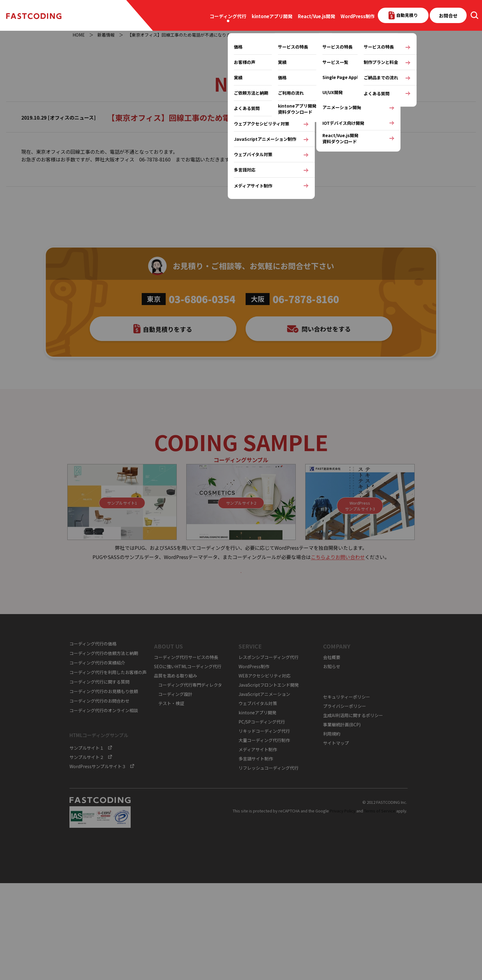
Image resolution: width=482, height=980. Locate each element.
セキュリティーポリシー (347, 793)
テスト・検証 (171, 800)
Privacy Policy (343, 907)
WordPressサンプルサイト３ (98, 863)
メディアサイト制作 (258, 846)
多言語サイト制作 (256, 855)
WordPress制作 (358, 16)
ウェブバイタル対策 (258, 800)
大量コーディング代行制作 (264, 837)
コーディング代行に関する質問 (99, 779)
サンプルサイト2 (241, 582)
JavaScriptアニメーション (264, 791)
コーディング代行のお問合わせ (99, 798)
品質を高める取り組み (176, 772)
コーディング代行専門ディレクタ (190, 781)
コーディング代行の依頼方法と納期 (104, 750)
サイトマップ (336, 839)
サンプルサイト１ (87, 845)
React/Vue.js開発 (316, 16)
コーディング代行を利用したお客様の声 (108, 769)
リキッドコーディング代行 (264, 827)
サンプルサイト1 (122, 582)
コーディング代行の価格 (93, 740)
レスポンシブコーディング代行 (269, 754)
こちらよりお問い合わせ (338, 636)
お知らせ (332, 763)
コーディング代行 (228, 16)
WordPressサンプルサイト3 (360, 585)
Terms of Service (380, 907)
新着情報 (106, 35)
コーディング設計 (175, 791)
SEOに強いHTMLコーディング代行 (188, 763)
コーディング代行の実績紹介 (97, 760)
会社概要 (332, 754)
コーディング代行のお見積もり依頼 (104, 788)
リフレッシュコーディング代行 (269, 864)
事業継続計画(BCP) (342, 821)
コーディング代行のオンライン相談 (104, 807)
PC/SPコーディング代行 (262, 818)
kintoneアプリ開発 (272, 16)
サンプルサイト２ (87, 854)
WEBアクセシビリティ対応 (265, 772)
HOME (79, 35)
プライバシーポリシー (345, 803)
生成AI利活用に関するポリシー (353, 812)
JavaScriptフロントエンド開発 (269, 781)
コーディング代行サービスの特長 (186, 754)
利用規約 (332, 830)
